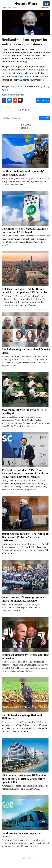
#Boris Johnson (8, 95)
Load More (26, 858)
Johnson (19, 87)
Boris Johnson (25, 77)
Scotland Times (26, 3)
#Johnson (20, 95)
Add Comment (43, 100)
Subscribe (45, 118)
